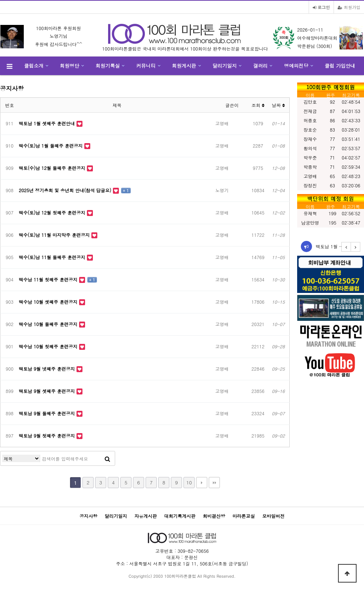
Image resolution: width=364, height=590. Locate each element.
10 (189, 482)
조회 (258, 105)
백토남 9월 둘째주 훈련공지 (48, 413)
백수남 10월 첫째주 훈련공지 (49, 346)
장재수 (310, 139)
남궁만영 (310, 223)
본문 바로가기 (0, 0)
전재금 (310, 111)
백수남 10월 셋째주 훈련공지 (49, 302)
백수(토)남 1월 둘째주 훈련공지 (52, 146)
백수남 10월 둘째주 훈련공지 (49, 324)
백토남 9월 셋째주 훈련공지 (48, 391)
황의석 (310, 148)
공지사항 (88, 516)
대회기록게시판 (180, 516)
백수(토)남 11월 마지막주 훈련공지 (55, 235)
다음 (202, 483)
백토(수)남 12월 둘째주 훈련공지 (53, 168)
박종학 (310, 167)
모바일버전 (273, 516)
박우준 (310, 157)
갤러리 (261, 66)
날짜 (278, 105)
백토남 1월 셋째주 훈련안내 (48, 123)
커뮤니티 (146, 66)
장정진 (310, 185)
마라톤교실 (244, 516)
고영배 (310, 176)
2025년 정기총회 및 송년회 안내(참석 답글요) (66, 190)
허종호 (310, 120)
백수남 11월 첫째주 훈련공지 (49, 279)
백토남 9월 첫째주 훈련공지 (48, 436)
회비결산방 (214, 516)
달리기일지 (225, 66)
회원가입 (349, 7)
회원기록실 (108, 66)
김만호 (310, 102)
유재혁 (310, 213)
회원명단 (69, 66)
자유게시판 (146, 516)
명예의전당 (296, 66)
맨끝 (214, 483)
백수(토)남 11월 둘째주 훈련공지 (53, 257)
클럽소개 (34, 66)
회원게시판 (184, 66)
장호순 (310, 130)
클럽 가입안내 (340, 66)
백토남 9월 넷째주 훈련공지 (48, 369)
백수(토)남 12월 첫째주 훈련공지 (53, 212)
